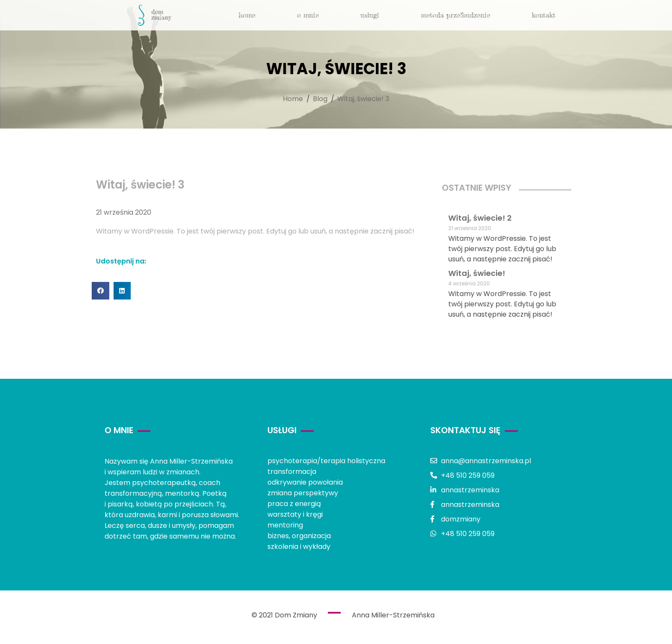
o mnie (308, 15)
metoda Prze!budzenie (456, 15)
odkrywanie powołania (305, 482)
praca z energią (294, 504)
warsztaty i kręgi (295, 514)
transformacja (292, 472)
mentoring (285, 525)
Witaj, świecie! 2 (480, 218)
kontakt (544, 15)
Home (247, 15)
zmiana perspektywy (303, 493)
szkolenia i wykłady (299, 547)
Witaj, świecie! (477, 273)
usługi (370, 15)
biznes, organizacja (299, 536)
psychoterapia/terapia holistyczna (326, 461)
